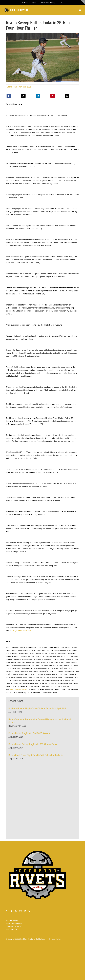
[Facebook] (9, 96)
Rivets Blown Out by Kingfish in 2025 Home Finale (33, 745)
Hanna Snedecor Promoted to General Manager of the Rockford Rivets (40, 722)
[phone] (30, 911)
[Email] (67, 96)
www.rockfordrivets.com (21, 631)
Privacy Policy (55, 939)
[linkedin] (25, 911)
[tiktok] (11, 911)
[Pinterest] (53, 96)
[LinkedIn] (38, 96)
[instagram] (20, 911)
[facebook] (7, 911)
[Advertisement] (27, 788)
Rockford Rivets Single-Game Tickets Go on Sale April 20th (37, 710)
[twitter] (16, 911)
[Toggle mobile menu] (80, 10)
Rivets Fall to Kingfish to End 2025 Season (29, 735)
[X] (23, 96)
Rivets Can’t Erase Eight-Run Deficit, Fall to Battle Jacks (36, 756)
